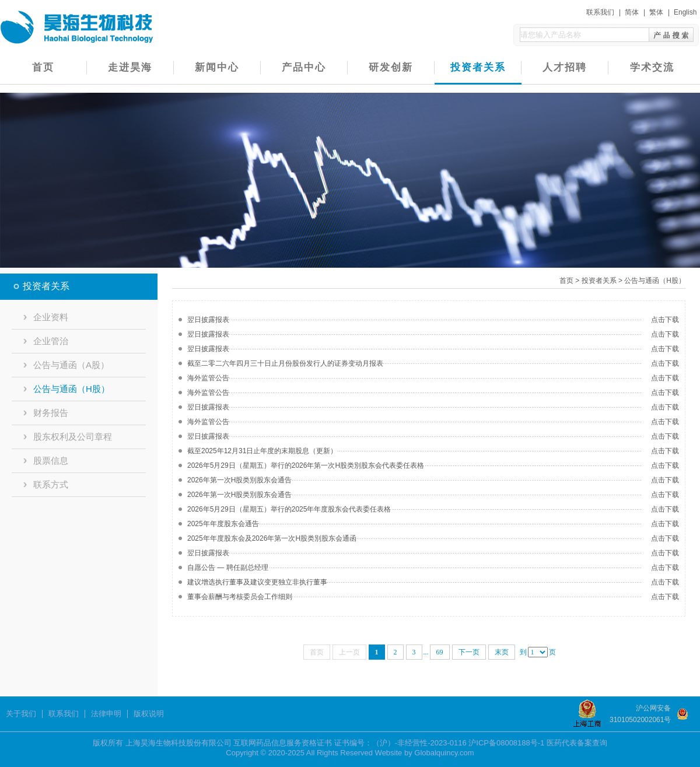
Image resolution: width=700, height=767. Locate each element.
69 (440, 652)
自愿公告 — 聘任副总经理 (228, 568)
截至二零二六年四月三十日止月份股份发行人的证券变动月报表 (285, 363)
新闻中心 (217, 67)
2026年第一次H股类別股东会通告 (239, 480)
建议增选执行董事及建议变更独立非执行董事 (257, 582)
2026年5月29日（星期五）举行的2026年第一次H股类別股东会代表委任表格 (306, 465)
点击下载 (665, 320)
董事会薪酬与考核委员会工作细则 (240, 597)
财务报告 (46, 413)
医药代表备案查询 (577, 743)
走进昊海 (130, 67)
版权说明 (149, 714)
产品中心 (304, 67)
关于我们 (21, 714)
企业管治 (46, 341)
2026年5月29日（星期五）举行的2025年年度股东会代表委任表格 (289, 509)
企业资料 (46, 317)
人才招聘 (565, 67)
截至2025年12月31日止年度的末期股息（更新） (262, 451)
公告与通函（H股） (66, 389)
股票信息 (46, 460)
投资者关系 (478, 67)
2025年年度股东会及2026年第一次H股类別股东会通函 (272, 538)
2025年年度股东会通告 (223, 524)
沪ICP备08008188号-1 (506, 743)
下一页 (469, 652)
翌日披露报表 (208, 320)
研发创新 (391, 67)
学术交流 (652, 67)
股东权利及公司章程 (68, 437)
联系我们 (600, 12)
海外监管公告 (208, 378)
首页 (43, 67)
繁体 (656, 12)
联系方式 (46, 484)
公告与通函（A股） (66, 365)
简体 (632, 12)
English (685, 12)
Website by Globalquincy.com (425, 753)
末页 (502, 652)
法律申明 (106, 714)
